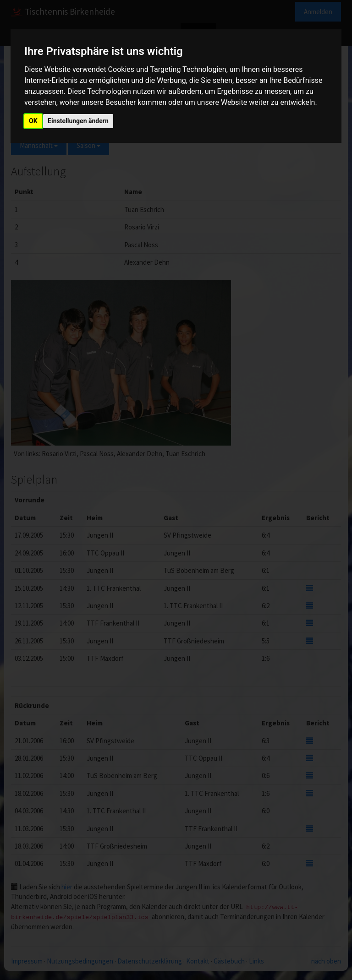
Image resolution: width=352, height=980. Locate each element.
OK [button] (33, 121)
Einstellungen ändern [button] (78, 121)
